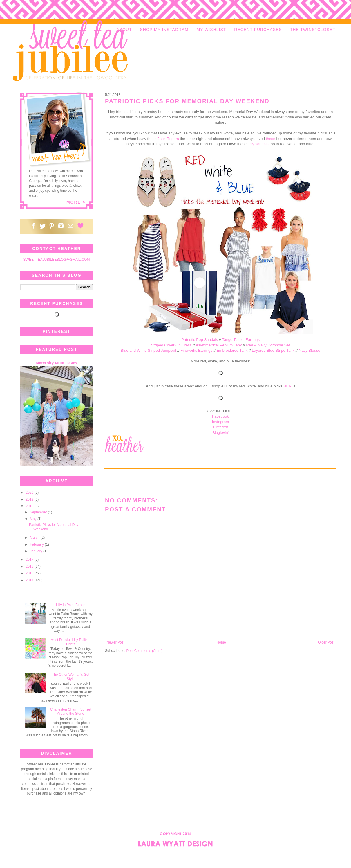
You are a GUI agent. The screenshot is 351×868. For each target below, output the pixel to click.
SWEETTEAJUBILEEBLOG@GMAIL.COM (57, 260)
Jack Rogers (168, 139)
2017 (30, 560)
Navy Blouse (310, 350)
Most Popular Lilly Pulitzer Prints (70, 642)
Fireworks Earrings (196, 350)
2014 (30, 580)
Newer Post (115, 642)
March (35, 538)
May (34, 519)
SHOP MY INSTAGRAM (164, 30)
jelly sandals (258, 144)
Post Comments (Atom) (144, 651)
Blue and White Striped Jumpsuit (148, 350)
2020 (30, 493)
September (39, 512)
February (37, 544)
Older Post (326, 642)
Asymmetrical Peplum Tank (219, 345)
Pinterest (220, 427)
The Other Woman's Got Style (71, 677)
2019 (30, 499)
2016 (30, 567)
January (37, 551)
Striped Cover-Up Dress (171, 345)
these (271, 139)
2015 (30, 573)
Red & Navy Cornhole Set (268, 345)
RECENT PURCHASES (258, 30)
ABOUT (124, 30)
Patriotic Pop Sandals (200, 340)
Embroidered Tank (232, 350)
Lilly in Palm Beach (71, 605)
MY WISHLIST (211, 30)
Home (221, 642)
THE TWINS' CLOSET (313, 30)
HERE (289, 386)
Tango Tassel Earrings (241, 340)
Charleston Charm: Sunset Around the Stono (71, 711)
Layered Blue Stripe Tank (273, 350)
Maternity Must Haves (57, 363)
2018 (30, 506)
